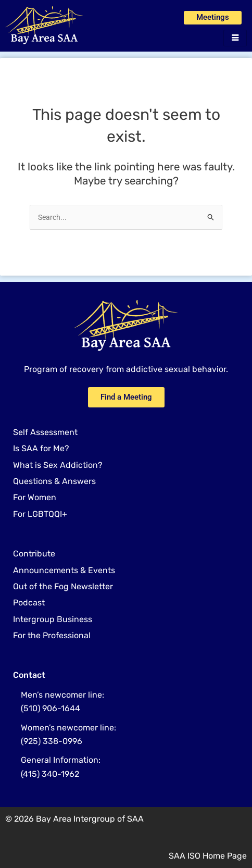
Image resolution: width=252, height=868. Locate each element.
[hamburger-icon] (235, 38)
